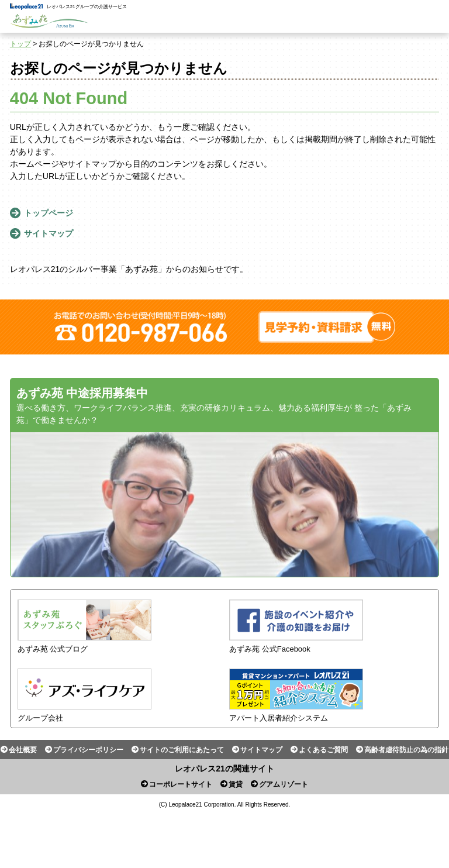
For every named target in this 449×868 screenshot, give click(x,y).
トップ (20, 44)
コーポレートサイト (181, 784)
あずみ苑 (49, 21)
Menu (433, 16)
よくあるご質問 (323, 750)
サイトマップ (49, 233)
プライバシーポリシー (88, 750)
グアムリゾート (284, 784)
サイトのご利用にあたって (182, 750)
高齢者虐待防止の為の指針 (406, 750)
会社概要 (23, 750)
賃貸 (236, 784)
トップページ (49, 213)
